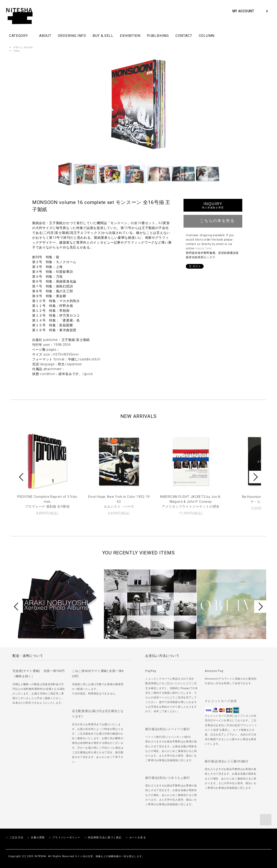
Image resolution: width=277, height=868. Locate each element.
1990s (17, 51)
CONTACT (184, 36)
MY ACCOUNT (243, 11)
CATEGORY (21, 35)
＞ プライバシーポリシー (64, 838)
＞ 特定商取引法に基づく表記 (103, 838)
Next (255, 477)
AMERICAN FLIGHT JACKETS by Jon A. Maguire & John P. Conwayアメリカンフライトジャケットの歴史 (191, 502)
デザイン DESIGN (23, 47)
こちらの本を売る (213, 221)
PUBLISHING (158, 36)
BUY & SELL (103, 36)
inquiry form (203, 248)
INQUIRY (213, 205)
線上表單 (210, 257)
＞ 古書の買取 (36, 838)
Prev (22, 477)
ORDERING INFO (72, 36)
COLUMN (207, 36)
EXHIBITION (130, 36)
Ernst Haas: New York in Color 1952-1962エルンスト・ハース (119, 502)
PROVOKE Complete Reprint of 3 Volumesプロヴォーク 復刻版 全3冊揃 (47, 502)
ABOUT (45, 36)
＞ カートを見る (136, 838)
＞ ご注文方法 (14, 838)
